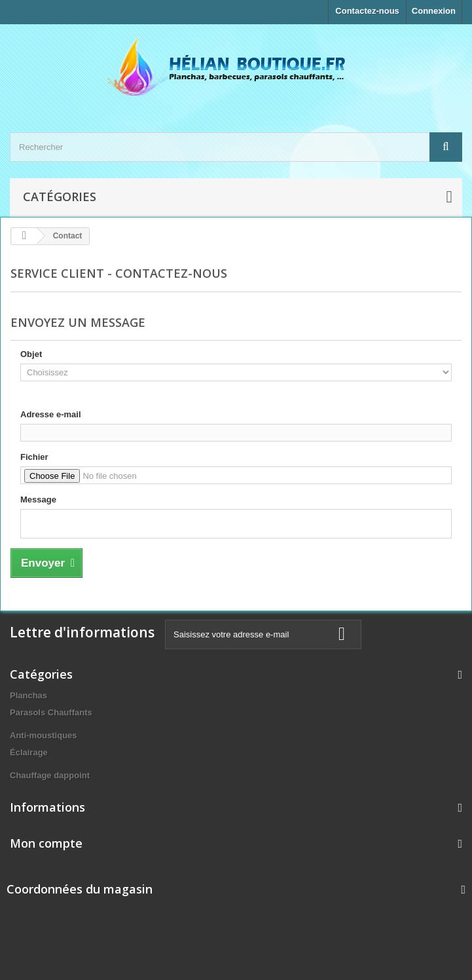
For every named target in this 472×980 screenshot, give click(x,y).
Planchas (28, 695)
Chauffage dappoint (50, 775)
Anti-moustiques (44, 735)
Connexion (434, 11)
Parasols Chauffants (51, 712)
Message (38, 499)
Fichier (34, 457)
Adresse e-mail (51, 414)
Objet (31, 354)
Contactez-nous (367, 11)
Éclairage (29, 752)
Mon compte (46, 843)
